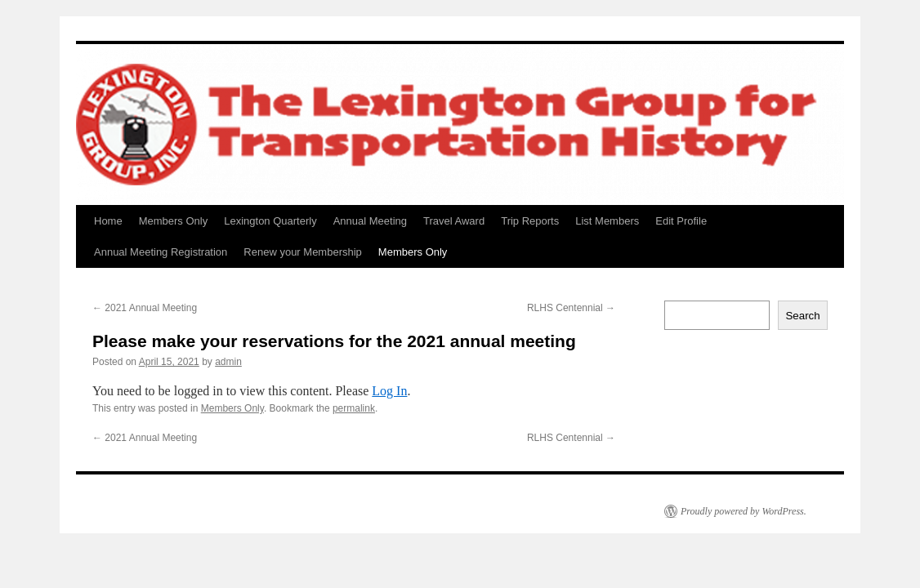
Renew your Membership (303, 252)
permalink (354, 408)
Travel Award (454, 221)
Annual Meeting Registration (161, 252)
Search (802, 316)
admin (228, 362)
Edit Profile (681, 221)
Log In (389, 391)
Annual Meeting (370, 221)
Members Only (174, 221)
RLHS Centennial (571, 308)
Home (108, 221)
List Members (607, 221)
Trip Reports (530, 221)
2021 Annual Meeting (145, 308)
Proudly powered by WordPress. (744, 511)
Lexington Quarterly (270, 221)
